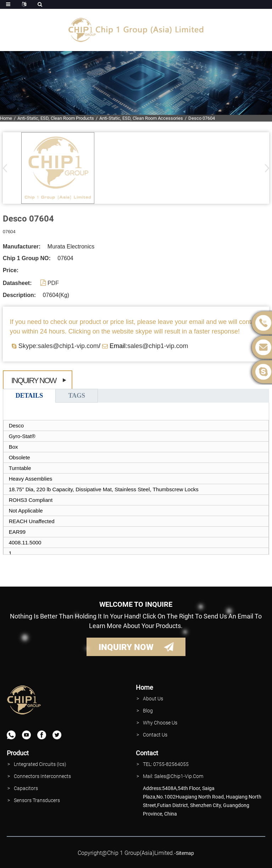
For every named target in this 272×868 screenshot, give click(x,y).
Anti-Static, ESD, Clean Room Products (56, 118)
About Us (153, 699)
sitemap (185, 853)
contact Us (155, 735)
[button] (265, 168)
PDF (53, 283)
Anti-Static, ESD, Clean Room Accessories (141, 118)
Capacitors (26, 788)
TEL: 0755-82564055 (166, 764)
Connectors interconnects (42, 776)
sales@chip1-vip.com (158, 346)
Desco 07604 (202, 118)
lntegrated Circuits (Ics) (40, 764)
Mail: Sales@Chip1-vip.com (173, 776)
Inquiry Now (34, 380)
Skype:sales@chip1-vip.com (59, 346)
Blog (148, 711)
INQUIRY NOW (126, 647)
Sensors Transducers (37, 800)
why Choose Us (160, 723)
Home (6, 118)
